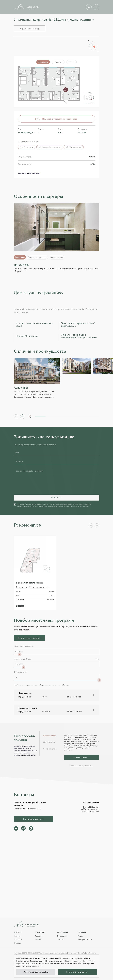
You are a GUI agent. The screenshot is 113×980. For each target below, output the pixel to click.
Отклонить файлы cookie (36, 972)
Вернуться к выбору (30, 29)
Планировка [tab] (43, 62)
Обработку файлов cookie (75, 961)
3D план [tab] (72, 62)
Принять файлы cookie (77, 972)
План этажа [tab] (58, 62)
